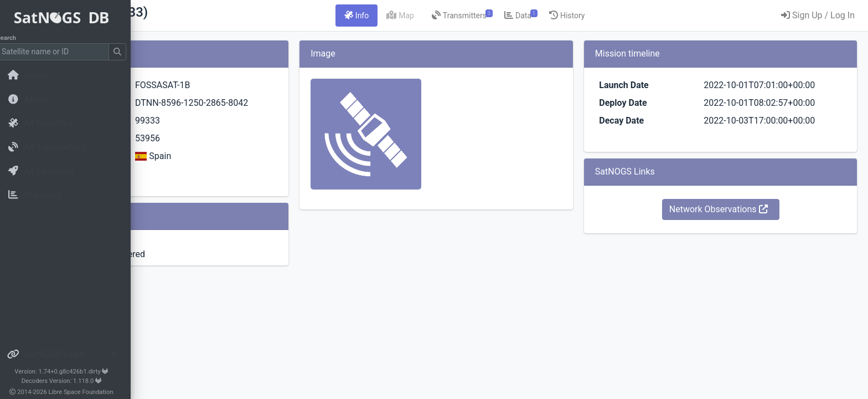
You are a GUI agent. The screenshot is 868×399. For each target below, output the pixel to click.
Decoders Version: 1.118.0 (69, 381)
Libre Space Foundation (89, 392)
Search (14, 38)
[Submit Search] (125, 52)
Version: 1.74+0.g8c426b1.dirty (69, 372)
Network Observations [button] (741, 209)
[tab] (426, 16)
